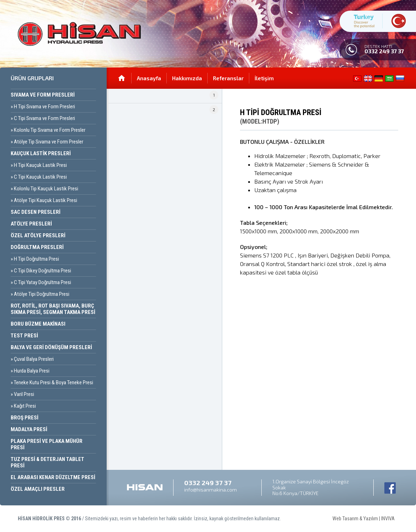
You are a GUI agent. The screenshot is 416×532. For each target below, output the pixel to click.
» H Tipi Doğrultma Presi (35, 259)
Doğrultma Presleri (37, 247)
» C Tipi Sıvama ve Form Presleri (43, 118)
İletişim (264, 78)
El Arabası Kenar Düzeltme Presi (53, 477)
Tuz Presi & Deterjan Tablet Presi (47, 462)
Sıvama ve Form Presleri (43, 95)
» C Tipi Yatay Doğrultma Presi (41, 282)
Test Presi (24, 336)
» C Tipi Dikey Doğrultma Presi (41, 271)
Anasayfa (149, 78)
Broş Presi (25, 418)
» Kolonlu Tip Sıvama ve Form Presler (48, 130)
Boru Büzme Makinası (38, 324)
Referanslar (228, 78)
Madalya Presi (29, 429)
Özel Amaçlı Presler (38, 489)
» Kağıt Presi (23, 406)
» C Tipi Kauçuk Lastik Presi (39, 177)
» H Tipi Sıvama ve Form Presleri (43, 107)
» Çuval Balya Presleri (32, 359)
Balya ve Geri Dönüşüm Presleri (51, 347)
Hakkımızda (187, 78)
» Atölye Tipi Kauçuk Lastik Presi (44, 200)
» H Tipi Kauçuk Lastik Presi (39, 165)
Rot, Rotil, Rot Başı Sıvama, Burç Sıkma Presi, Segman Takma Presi (53, 309)
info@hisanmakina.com (210, 490)
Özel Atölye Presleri (38, 235)
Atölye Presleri (31, 224)
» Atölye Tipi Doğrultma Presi (40, 294)
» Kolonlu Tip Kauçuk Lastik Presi (44, 189)
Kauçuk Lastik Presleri (41, 153)
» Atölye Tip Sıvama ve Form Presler (47, 142)
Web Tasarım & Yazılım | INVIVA (370, 508)
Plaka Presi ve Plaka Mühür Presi (47, 444)
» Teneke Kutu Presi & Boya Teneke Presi (52, 382)
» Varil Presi (22, 394)
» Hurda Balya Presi (30, 371)
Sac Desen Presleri (36, 212)
